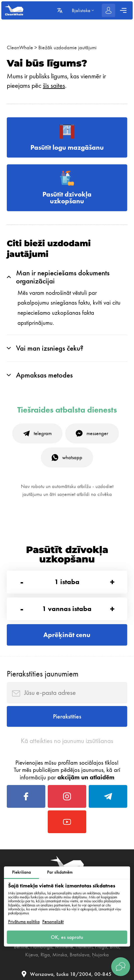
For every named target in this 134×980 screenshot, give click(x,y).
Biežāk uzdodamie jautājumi (67, 47)
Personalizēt (53, 921)
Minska (60, 955)
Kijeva (32, 955)
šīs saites (54, 86)
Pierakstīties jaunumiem (43, 674)
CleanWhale (20, 47)
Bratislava (80, 955)
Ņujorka (100, 955)
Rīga (45, 955)
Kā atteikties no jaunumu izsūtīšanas (67, 741)
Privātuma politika (24, 921)
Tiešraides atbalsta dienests (67, 410)
